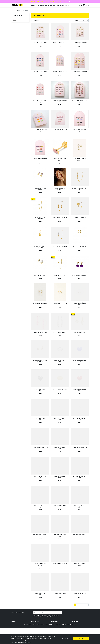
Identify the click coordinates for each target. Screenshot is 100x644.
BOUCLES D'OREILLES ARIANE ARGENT (80, 506)
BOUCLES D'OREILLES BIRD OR (80, 593)
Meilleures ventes (15, 628)
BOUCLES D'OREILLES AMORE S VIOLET (40, 506)
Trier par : (76, 20)
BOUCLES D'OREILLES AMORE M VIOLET (60, 419)
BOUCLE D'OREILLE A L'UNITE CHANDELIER (80, 160)
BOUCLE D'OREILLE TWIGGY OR (80, 246)
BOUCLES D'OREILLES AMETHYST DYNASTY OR (40, 361)
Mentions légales (35, 626)
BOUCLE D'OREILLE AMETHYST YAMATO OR (40, 189)
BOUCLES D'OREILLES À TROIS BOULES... (80, 304)
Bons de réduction (55, 630)
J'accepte (81, 639)
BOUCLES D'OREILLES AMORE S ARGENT (80, 419)
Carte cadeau (14, 630)
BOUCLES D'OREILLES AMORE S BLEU (40, 447)
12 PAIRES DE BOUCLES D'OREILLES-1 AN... (60, 101)
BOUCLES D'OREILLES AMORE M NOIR (40, 390)
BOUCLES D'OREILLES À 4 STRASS (60, 303)
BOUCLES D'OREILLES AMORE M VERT (40, 419)
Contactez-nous (35, 634)
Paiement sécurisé (35, 632)
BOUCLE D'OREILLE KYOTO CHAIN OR (60, 218)
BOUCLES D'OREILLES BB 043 (60, 593)
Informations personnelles (56, 624)
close (69, 1)
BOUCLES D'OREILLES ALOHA (80, 332)
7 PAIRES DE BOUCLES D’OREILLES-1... (80, 130)
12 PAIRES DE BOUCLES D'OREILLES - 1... (40, 43)
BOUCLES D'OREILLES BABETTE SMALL (40, 594)
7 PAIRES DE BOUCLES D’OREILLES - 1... (40, 130)
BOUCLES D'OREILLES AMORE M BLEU (80, 361)
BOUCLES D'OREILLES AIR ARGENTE (60, 332)
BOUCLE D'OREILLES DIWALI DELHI (60, 275)
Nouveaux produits (15, 626)
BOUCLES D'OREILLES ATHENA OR (80, 535)
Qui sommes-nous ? (35, 630)
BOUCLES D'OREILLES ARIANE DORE (40, 535)
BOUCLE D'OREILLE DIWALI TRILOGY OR (80, 189)
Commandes (54, 626)
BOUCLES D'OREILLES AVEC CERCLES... (40, 565)
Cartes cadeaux (20, 20)
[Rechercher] (79, 5)
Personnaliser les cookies (26, 642)
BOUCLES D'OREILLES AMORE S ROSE (40, 477)
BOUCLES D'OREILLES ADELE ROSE (40, 332)
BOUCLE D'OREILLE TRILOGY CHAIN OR (60, 247)
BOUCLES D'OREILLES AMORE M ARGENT (60, 361)
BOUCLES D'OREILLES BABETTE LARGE (80, 565)
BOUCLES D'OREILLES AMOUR (60, 506)
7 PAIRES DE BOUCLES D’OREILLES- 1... (60, 130)
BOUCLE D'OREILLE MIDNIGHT (80, 217)
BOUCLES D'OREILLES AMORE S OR (80, 447)
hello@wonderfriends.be (82, 634)
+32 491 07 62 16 (80, 632)
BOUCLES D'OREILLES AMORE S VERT (80, 477)
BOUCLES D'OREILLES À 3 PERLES (40, 303)
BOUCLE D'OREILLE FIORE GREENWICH (40, 218)
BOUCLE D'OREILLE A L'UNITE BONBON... (60, 160)
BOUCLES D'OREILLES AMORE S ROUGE (60, 477)
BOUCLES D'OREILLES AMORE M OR (60, 389)
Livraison (33, 624)
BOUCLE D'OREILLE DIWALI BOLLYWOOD (60, 189)
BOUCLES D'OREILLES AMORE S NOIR (60, 448)
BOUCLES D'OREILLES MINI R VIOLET (80, 275)
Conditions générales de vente (37, 628)
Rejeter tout (65, 639)
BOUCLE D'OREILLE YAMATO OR (40, 275)
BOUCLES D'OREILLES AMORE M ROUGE (80, 390)
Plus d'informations (16, 642)
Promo (13, 624)
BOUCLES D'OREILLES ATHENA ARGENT (60, 535)
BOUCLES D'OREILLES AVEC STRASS (60, 564)
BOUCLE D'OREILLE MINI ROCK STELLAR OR (40, 247)
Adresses (53, 628)
